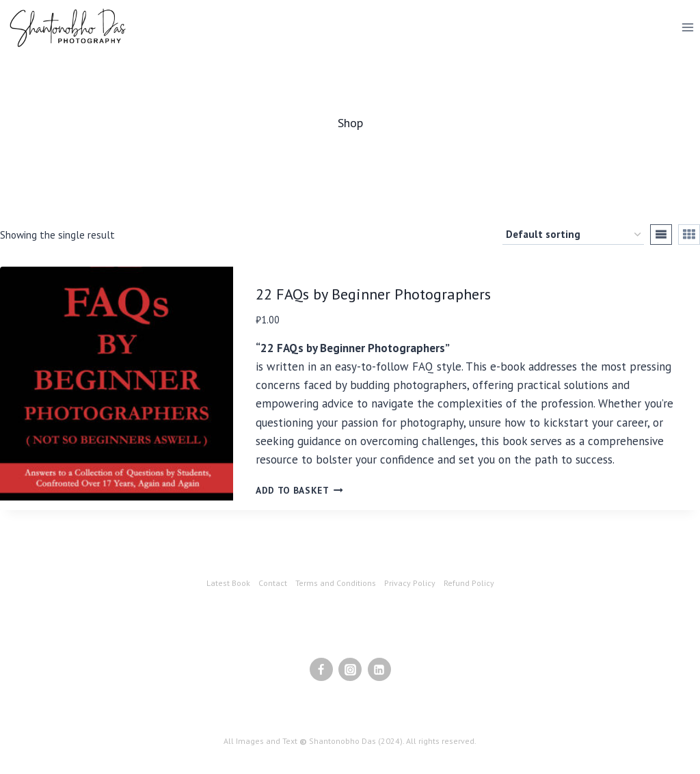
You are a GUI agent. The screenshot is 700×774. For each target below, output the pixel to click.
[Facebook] (321, 669)
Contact (273, 583)
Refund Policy (469, 583)
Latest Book (228, 583)
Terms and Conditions (336, 583)
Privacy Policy (410, 583)
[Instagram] (350, 669)
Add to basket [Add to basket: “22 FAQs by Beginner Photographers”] (299, 490)
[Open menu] (687, 27)
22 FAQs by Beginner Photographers (373, 294)
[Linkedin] (379, 669)
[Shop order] (573, 235)
